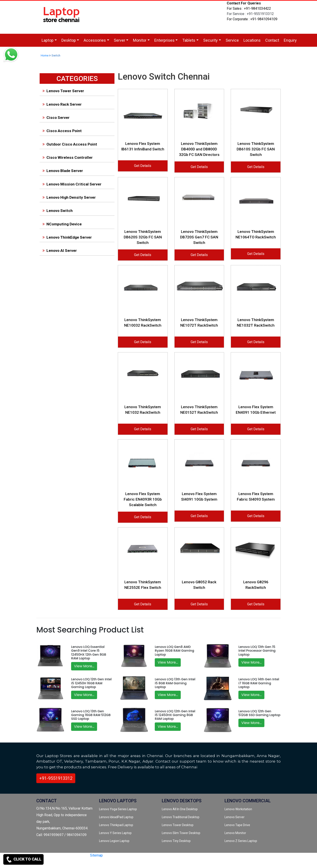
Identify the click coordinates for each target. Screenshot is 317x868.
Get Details (143, 166)
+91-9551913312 (56, 778)
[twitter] (77, 863)
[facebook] (84, 863)
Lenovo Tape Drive (237, 825)
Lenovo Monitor (235, 833)
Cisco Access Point (61, 131)
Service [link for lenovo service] (232, 40)
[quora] (99, 863)
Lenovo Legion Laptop (114, 841)
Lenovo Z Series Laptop (241, 841)
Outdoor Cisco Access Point (69, 144)
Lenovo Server (235, 817)
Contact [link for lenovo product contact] (272, 40)
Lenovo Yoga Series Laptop (118, 809)
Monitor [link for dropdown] (140, 40)
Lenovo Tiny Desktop (176, 841)
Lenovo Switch (57, 211)
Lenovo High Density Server (68, 197)
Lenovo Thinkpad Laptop (116, 825)
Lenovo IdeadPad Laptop (116, 817)
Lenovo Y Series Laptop (115, 833)
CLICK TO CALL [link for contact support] (23, 859)
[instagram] (91, 863)
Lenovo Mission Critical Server (71, 184)
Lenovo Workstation (238, 809)
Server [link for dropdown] (120, 40)
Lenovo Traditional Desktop (181, 817)
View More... (84, 666)
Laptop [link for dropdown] (48, 40)
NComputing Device (61, 224)
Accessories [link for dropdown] (95, 40)
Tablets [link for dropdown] (189, 40)
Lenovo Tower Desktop (178, 825)
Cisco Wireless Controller (67, 157)
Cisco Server (55, 118)
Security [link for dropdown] (210, 40)
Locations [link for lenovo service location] (252, 40)
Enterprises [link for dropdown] (164, 40)
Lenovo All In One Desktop (180, 809)
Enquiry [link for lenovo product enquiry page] (290, 40)
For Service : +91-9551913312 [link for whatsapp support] (250, 14)
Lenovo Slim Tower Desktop (181, 833)
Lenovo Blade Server (62, 171)
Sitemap (96, 855)
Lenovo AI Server (59, 251)
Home (45, 55)
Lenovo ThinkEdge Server (66, 237)
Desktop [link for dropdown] (69, 40)
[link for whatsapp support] (11, 55)
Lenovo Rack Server (61, 104)
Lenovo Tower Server (62, 91)
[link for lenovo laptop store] (62, 17)
